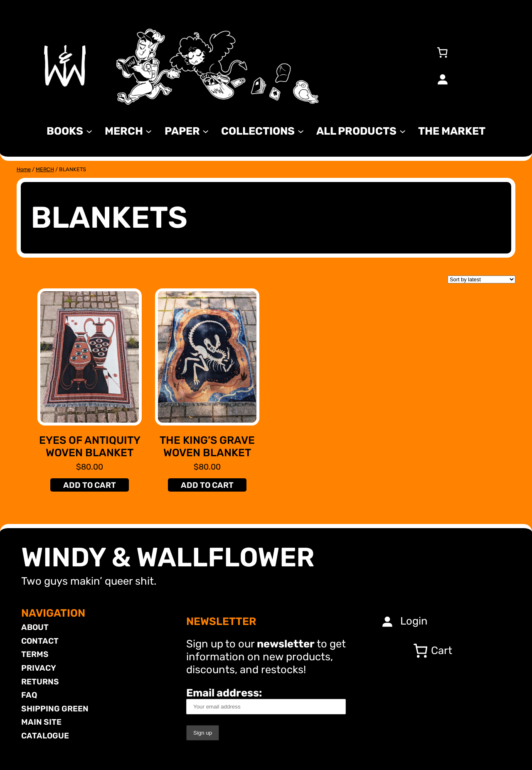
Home (24, 169)
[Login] (442, 79)
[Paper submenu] (206, 131)
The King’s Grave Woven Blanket (207, 447)
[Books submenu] (89, 131)
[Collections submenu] (301, 131)
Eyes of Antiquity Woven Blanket (90, 447)
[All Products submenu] (403, 131)
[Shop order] (482, 279)
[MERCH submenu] (149, 131)
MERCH (45, 169)
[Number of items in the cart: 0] (442, 52)
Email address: (266, 700)
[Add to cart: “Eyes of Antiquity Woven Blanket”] (89, 485)
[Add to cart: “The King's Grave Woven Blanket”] (207, 485)
